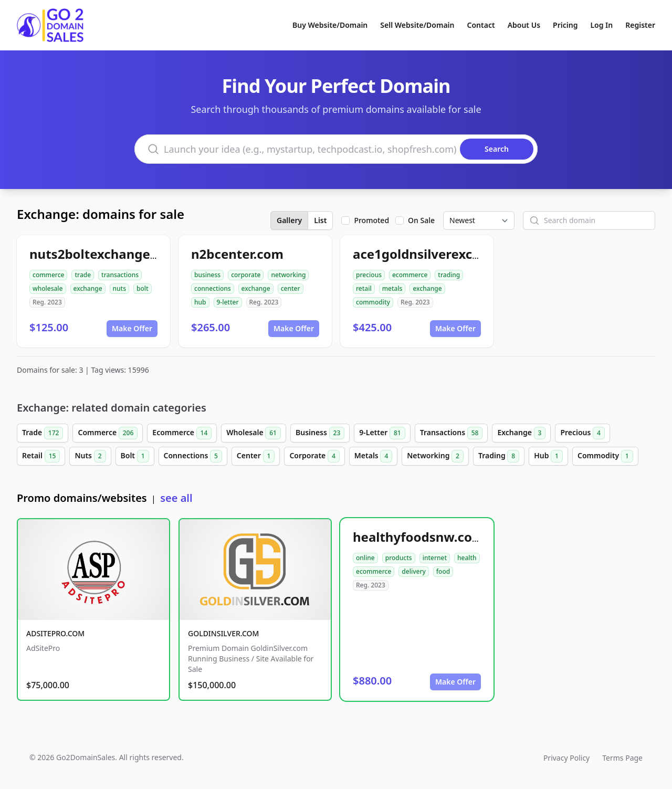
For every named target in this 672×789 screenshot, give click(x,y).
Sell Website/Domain (417, 25)
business (207, 275)
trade (83, 275)
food (443, 571)
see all (176, 498)
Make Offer (132, 328)
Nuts (90, 456)
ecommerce (410, 275)
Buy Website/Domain (330, 25)
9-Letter (382, 433)
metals (392, 288)
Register (640, 25)
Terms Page (622, 758)
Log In (601, 25)
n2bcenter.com (237, 254)
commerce (48, 275)
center (291, 288)
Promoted (371, 220)
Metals (373, 456)
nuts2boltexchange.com (105, 254)
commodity (373, 302)
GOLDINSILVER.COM (223, 633)
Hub (548, 456)
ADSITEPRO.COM (55, 633)
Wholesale (254, 433)
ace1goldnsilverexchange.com (447, 254)
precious (369, 275)
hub (200, 302)
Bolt (135, 456)
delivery (413, 571)
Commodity (605, 456)
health (467, 558)
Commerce (108, 433)
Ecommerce (182, 433)
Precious (582, 433)
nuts (119, 288)
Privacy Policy (566, 758)
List (320, 220)
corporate (246, 275)
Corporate (314, 456)
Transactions (451, 433)
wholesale (48, 288)
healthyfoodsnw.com (418, 537)
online (365, 558)
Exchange (521, 433)
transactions (120, 275)
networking (288, 275)
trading (449, 275)
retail (364, 288)
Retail (41, 456)
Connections (193, 456)
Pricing (565, 25)
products (399, 558)
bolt (143, 288)
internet (435, 558)
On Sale (421, 220)
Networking (435, 456)
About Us (524, 25)
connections (213, 288)
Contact (481, 25)
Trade (43, 433)
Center (256, 456)
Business (320, 433)
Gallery (289, 220)
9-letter (228, 302)
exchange (88, 288)
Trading (499, 456)
